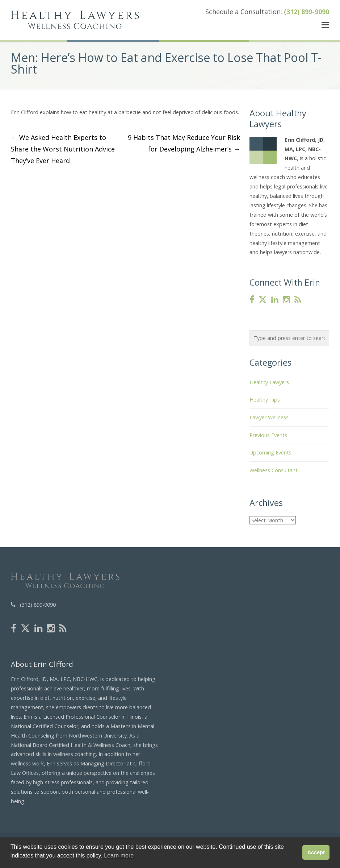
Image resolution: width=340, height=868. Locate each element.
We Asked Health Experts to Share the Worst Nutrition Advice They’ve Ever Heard (63, 149)
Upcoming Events (270, 452)
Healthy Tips (265, 400)
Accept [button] (316, 852)
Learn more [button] (119, 855)
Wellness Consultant (274, 470)
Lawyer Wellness (269, 417)
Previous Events (268, 435)
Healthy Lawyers (269, 382)
